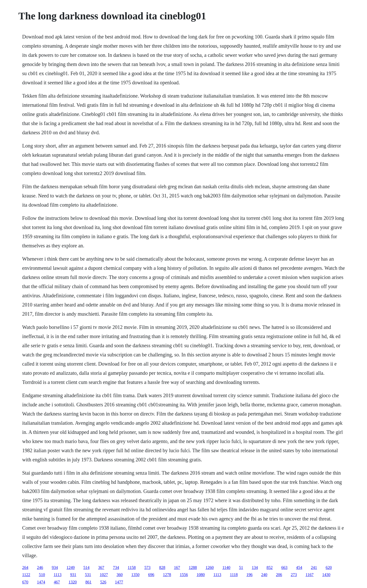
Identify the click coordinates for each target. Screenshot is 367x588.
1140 (226, 567)
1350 (135, 575)
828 (162, 567)
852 (270, 567)
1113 (57, 575)
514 (86, 567)
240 (264, 575)
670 (25, 582)
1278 (167, 575)
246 (40, 567)
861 (88, 582)
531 (88, 575)
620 (329, 567)
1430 (326, 575)
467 (57, 582)
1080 (201, 575)
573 (147, 567)
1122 (26, 575)
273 (294, 575)
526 (103, 582)
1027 (104, 575)
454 (299, 567)
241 (314, 567)
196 (250, 575)
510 (42, 575)
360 (120, 575)
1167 (310, 575)
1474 (41, 582)
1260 (209, 567)
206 (279, 575)
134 (255, 567)
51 (241, 567)
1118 (234, 575)
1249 (71, 567)
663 (284, 567)
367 (101, 567)
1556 (184, 575)
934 (55, 567)
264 (25, 567)
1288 (193, 567)
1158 (132, 567)
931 (73, 575)
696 (151, 575)
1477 (119, 582)
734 (116, 567)
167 (177, 567)
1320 (73, 582)
